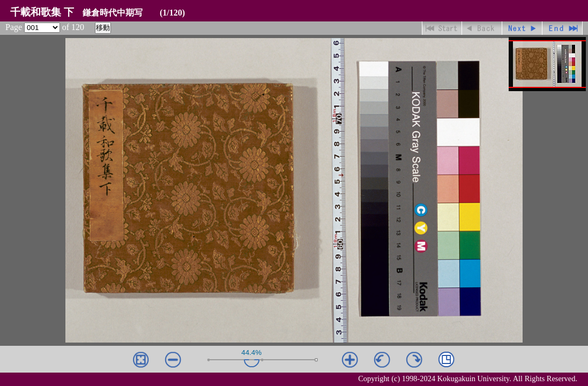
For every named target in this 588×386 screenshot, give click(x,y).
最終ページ (563, 28)
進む (522, 28)
